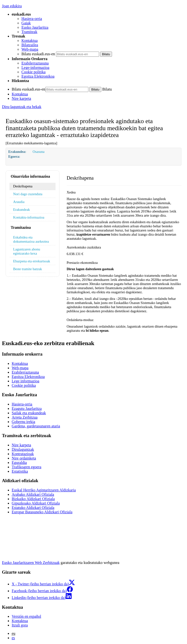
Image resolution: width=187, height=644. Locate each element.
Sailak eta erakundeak (29, 413)
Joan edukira (12, 6)
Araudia (19, 202)
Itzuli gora (20, 625)
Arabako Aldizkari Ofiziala (33, 494)
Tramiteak (29, 32)
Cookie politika (33, 72)
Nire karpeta (21, 98)
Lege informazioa (25, 381)
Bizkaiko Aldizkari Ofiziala (33, 499)
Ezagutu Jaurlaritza (27, 409)
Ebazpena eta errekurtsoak (32, 261)
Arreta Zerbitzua (25, 417)
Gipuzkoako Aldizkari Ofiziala (36, 503)
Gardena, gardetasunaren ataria (36, 426)
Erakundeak (22, 210)
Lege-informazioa (35, 68)
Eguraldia (19, 463)
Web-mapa (30, 49)
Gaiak (26, 23)
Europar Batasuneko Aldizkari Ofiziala (42, 512)
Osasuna (39, 152)
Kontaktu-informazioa (29, 217)
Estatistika (20, 471)
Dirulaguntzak (23, 449)
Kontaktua (30, 41)
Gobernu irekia (23, 422)
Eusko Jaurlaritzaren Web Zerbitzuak (31, 563)
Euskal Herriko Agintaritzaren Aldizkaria (44, 490)
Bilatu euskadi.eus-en (38, 54)
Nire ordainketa (24, 458)
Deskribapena (23, 186)
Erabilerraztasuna (35, 63)
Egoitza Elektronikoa (38, 76)
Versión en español (26, 616)
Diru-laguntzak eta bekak (22, 107)
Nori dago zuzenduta (28, 194)
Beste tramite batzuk (28, 269)
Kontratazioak (23, 454)
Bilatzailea (30, 45)
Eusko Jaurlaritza (35, 27)
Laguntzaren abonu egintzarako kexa (27, 251)
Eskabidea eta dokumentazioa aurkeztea (31, 239)
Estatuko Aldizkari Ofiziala (33, 508)
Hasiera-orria (32, 19)
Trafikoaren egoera (27, 467)
